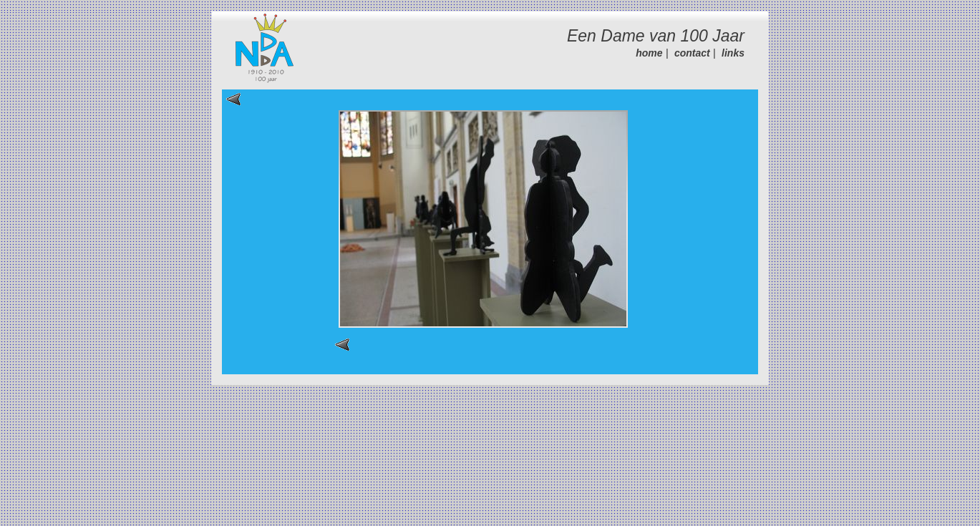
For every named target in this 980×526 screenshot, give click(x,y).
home (649, 53)
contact (692, 53)
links (733, 53)
